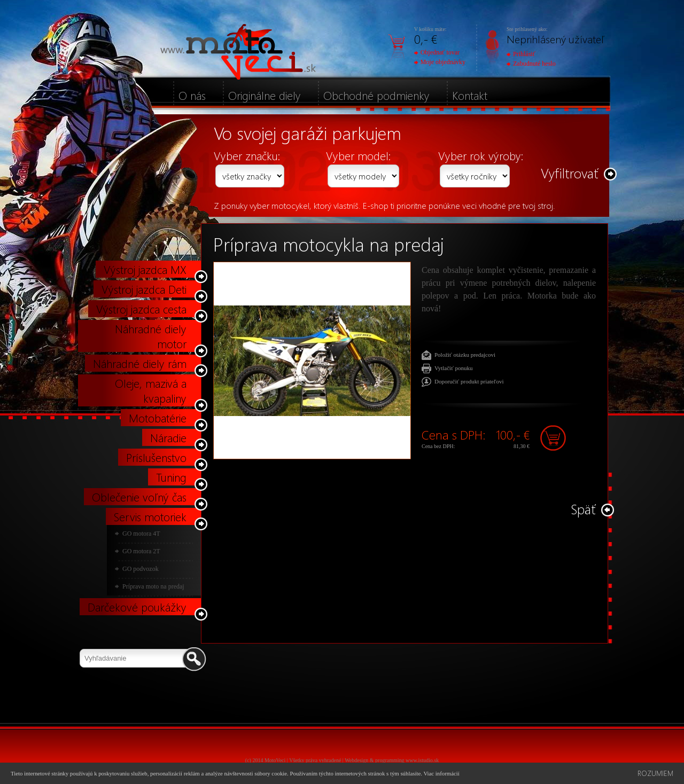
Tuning (171, 477)
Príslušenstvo (156, 457)
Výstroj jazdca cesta (141, 309)
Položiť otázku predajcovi (465, 355)
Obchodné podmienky (376, 95)
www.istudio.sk (422, 760)
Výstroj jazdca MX (145, 269)
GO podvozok (141, 569)
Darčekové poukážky (137, 607)
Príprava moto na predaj (153, 586)
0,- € (426, 39)
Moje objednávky (440, 62)
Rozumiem (655, 773)
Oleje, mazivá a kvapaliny (151, 390)
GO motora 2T (141, 551)
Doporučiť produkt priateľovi (469, 381)
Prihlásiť (521, 54)
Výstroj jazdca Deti (144, 289)
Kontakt (470, 95)
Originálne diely (265, 95)
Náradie (168, 437)
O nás (192, 95)
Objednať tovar (437, 52)
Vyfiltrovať (570, 173)
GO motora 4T (141, 534)
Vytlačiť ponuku (454, 368)
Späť (583, 509)
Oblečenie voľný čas (139, 497)
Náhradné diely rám (140, 363)
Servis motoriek (150, 516)
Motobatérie (158, 418)
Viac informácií (441, 773)
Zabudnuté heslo (531, 64)
